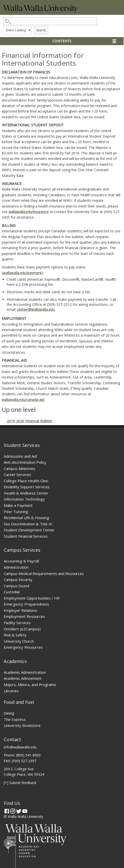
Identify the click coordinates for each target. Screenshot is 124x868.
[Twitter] (19, 811)
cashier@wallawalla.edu (36, 309)
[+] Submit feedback (20, 783)
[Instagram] (13, 811)
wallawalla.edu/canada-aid (23, 400)
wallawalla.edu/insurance (29, 212)
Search (41, 30)
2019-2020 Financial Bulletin (29, 421)
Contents (62, 41)
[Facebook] (7, 811)
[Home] (41, 11)
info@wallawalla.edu (20, 747)
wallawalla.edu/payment (22, 273)
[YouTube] (25, 811)
